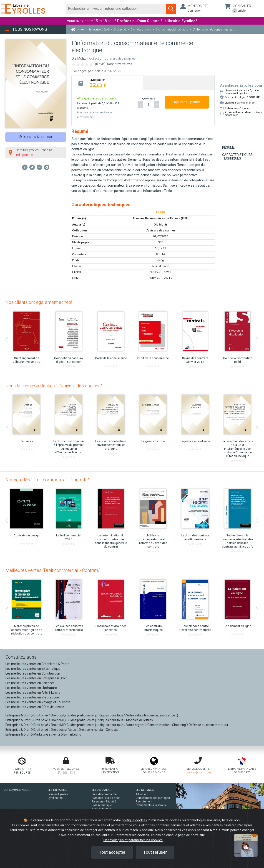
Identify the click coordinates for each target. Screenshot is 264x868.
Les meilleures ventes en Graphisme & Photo (37, 664)
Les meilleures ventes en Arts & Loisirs (33, 693)
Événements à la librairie (151, 805)
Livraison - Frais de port (106, 798)
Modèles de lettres (140, 720)
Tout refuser (155, 852)
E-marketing (72, 734)
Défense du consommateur (209, 725)
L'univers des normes (161, 230)
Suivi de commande (104, 794)
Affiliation (142, 794)
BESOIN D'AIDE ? (102, 790)
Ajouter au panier (187, 102)
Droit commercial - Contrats (99, 730)
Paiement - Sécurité (104, 802)
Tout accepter (112, 852)
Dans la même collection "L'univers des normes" (54, 386)
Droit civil (57, 715)
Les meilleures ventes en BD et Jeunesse (35, 707)
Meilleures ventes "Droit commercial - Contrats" (53, 570)
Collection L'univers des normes (112, 59)
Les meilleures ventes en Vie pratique (32, 697)
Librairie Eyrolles (58, 794)
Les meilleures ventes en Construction (33, 673)
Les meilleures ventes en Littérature (31, 688)
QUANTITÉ (148, 99)
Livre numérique (102, 805)
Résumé (228, 147)
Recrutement (144, 802)
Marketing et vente (47, 734)
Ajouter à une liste (36, 137)
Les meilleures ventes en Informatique (33, 669)
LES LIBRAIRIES (58, 790)
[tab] (107, 83)
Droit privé (41, 715)
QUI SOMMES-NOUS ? (18, 790)
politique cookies (134, 820)
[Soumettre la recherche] (171, 9)
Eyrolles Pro (55, 798)
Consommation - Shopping (167, 725)
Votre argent (135, 725)
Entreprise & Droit (18, 715)
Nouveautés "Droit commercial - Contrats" (47, 480)
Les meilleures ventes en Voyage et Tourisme (38, 702)
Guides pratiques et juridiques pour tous (95, 715)
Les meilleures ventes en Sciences (30, 683)
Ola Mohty (79, 59)
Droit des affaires (63, 730)
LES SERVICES (145, 790)
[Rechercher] (116, 9)
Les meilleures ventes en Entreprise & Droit (36, 678)
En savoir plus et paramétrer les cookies (133, 840)
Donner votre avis (120, 64)
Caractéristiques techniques (237, 157)
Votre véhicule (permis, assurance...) (152, 715)
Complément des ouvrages (153, 798)
